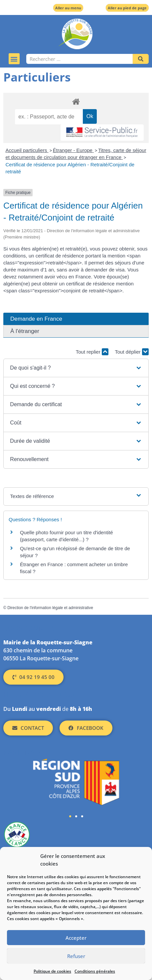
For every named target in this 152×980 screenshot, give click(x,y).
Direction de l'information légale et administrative (50, 608)
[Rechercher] (141, 59)
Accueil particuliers (27, 150)
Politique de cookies (52, 971)
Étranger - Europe (73, 150)
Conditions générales (95, 971)
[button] (14, 59)
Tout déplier (132, 352)
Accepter (76, 938)
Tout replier (92, 352)
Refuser (76, 956)
